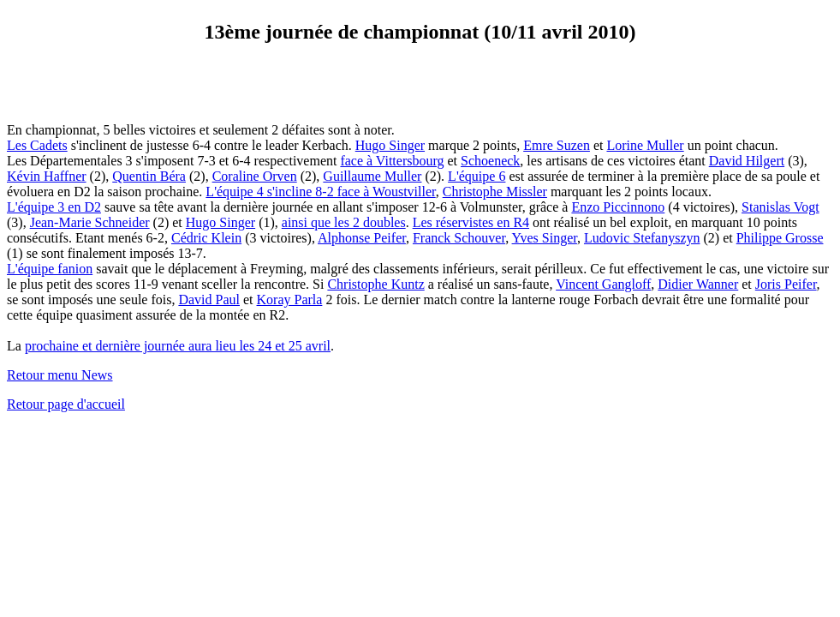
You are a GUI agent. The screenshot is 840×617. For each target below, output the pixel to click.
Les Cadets (37, 145)
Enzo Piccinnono (618, 207)
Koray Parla (290, 300)
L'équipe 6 (477, 176)
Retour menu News (60, 375)
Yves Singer (545, 238)
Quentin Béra (149, 176)
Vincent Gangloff (603, 284)
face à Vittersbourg (392, 161)
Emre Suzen (557, 145)
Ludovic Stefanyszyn (642, 238)
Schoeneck (490, 161)
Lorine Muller (645, 145)
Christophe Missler (495, 192)
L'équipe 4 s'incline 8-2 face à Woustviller (320, 192)
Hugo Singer (390, 145)
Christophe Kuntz (375, 284)
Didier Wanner (698, 284)
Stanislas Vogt (780, 207)
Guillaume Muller (372, 176)
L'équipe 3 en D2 (54, 207)
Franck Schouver (459, 238)
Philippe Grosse (780, 238)
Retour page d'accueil (66, 404)
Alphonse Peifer (362, 238)
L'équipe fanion (50, 269)
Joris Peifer (786, 284)
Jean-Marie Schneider (90, 222)
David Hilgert (747, 161)
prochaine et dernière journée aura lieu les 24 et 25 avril (178, 346)
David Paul (209, 300)
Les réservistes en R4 (471, 222)
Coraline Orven (255, 176)
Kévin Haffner (47, 176)
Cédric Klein (206, 238)
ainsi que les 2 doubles (344, 222)
